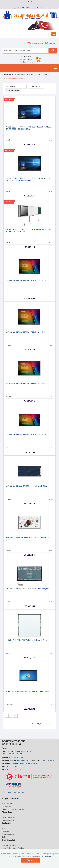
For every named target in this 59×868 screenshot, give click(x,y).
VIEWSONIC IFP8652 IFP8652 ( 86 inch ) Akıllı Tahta (26, 435)
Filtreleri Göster (13, 90)
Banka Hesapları (8, 804)
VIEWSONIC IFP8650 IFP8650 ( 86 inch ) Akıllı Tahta (26, 281)
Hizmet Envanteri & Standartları (13, 809)
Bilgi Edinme (6, 806)
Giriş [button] (41, 8)
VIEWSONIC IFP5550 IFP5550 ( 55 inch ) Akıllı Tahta (26, 384)
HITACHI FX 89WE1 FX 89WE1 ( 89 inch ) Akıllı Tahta (26, 640)
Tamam (30, 860)
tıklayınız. (48, 856)
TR (28, 2)
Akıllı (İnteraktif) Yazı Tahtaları (13, 79)
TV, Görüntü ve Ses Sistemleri (24, 75)
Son (15, 716)
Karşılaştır (26, 59)
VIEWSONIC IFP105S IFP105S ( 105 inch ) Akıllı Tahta (26, 486)
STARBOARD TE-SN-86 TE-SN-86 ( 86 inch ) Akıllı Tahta (27, 691)
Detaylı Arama (26, 62)
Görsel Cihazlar (42, 75)
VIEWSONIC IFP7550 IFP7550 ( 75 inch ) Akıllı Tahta (26, 332)
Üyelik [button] (26, 8)
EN (31, 2)
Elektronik (7, 75)
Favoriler (26, 57)
